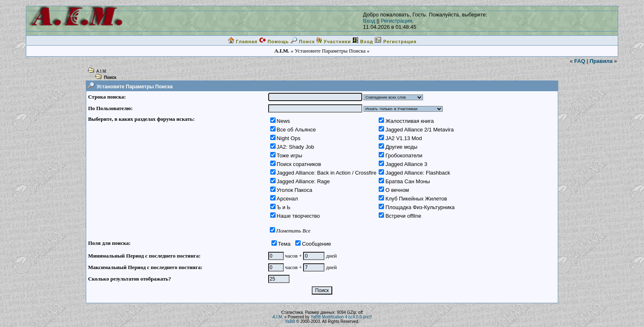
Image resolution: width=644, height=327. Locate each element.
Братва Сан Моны (408, 181)
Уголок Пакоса (295, 190)
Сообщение (316, 244)
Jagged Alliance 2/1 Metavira (419, 130)
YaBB (290, 321)
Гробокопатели (404, 155)
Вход (369, 21)
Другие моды (401, 147)
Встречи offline (403, 216)
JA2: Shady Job (296, 147)
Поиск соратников (299, 164)
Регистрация (396, 21)
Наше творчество (298, 216)
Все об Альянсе (296, 130)
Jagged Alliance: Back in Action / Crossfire (327, 173)
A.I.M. (101, 71)
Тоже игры (290, 155)
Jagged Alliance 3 (406, 164)
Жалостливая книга (409, 121)
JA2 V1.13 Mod (404, 138)
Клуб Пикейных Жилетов (416, 199)
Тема (284, 244)
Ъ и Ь (284, 207)
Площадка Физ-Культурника (420, 207)
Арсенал (287, 199)
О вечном (397, 190)
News (284, 121)
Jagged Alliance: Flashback (418, 173)
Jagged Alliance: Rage (303, 181)
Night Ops (289, 138)
